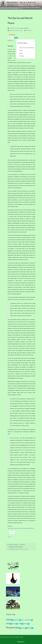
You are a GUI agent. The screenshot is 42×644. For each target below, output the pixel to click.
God (8, 623)
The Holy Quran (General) (22, 28)
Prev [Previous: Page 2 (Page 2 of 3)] (12, 533)
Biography (16, 620)
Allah (8, 620)
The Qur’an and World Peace (27, 48)
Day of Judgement (26, 620)
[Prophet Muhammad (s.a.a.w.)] (21, 5)
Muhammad (12, 628)
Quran (23, 628)
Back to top (21, 642)
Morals (25, 624)
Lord (19, 624)
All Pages (22, 56)
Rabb (29, 628)
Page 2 (21, 50)
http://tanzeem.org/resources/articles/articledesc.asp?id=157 (21, 528)
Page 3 (21, 53)
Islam (14, 624)
